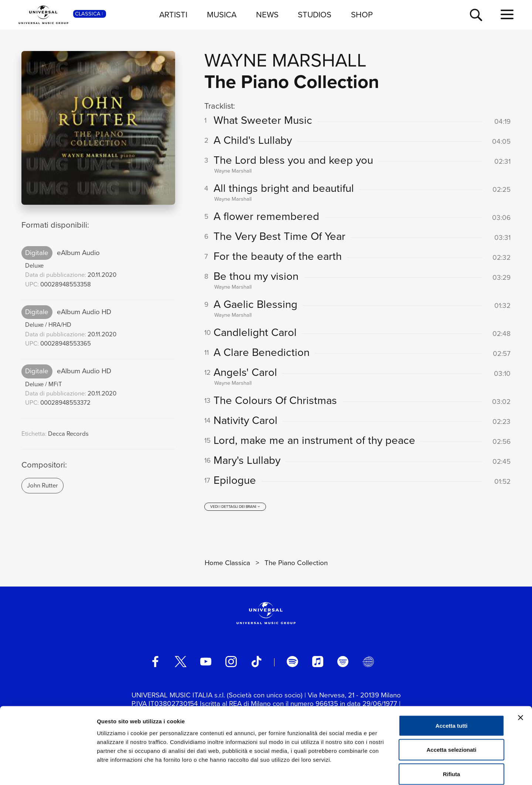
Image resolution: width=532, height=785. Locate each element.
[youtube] (206, 664)
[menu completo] (507, 15)
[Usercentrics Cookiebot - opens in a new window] (48, 771)
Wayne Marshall (285, 60)
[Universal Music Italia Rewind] (368, 664)
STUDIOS (315, 15)
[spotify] (292, 664)
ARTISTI (173, 15)
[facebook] (155, 664)
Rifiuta (452, 736)
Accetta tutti (452, 688)
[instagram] (231, 664)
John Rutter (42, 485)
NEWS (267, 15)
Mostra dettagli (389, 770)
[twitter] (181, 664)
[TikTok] (256, 664)
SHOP (362, 15)
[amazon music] (343, 664)
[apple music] (318, 664)
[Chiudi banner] (521, 680)
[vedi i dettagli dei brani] (235, 509)
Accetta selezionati (451, 712)
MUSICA (222, 15)
